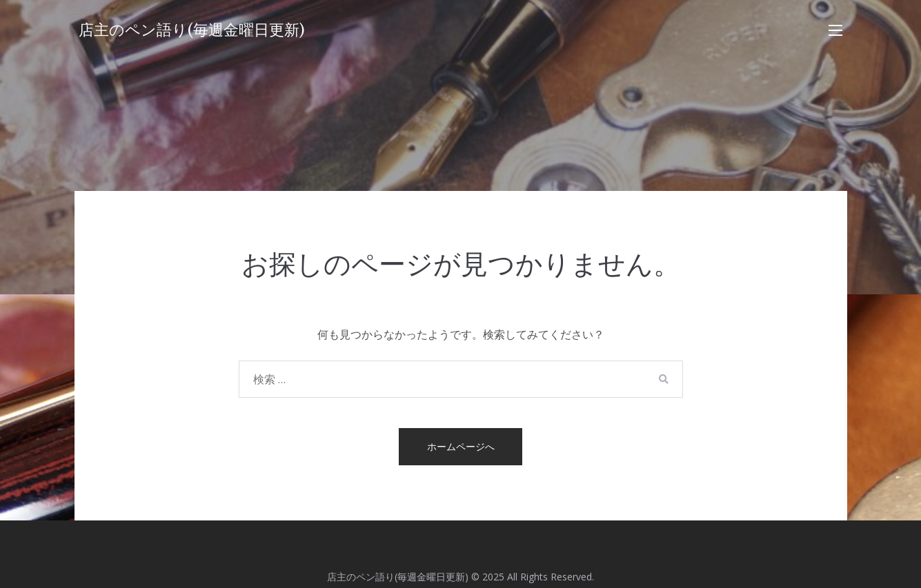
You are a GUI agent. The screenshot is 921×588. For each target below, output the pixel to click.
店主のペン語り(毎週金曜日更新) (192, 30)
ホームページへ (461, 446)
